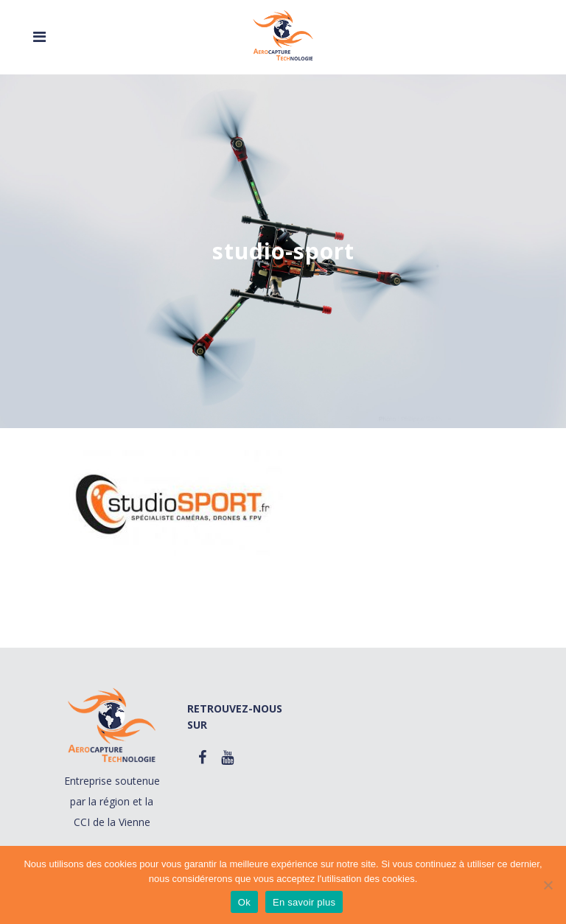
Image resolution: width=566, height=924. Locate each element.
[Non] (548, 885)
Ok (244, 902)
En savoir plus (304, 902)
